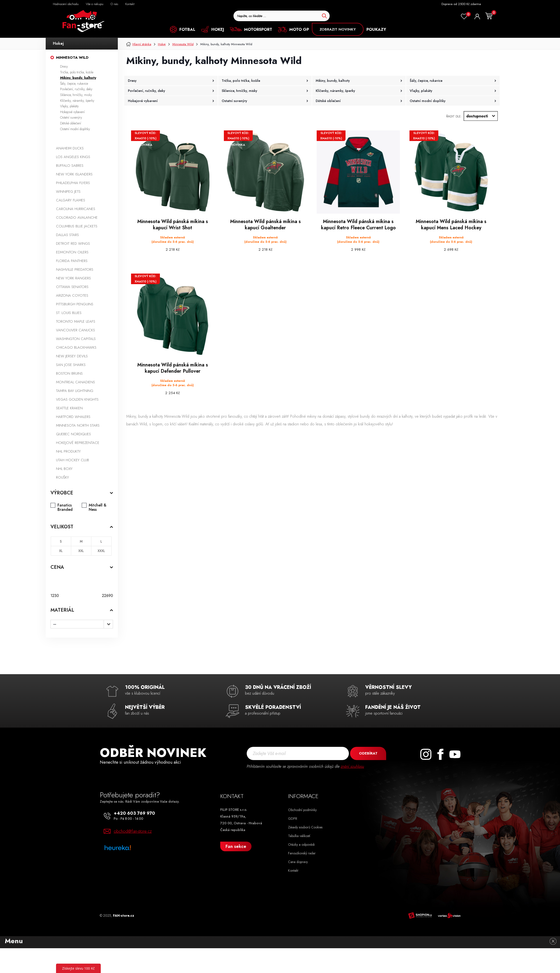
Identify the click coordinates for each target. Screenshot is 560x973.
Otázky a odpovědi (301, 845)
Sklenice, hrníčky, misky (76, 95)
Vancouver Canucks (76, 330)
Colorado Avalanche (77, 218)
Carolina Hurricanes (76, 209)
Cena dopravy (298, 862)
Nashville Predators (75, 269)
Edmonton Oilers (72, 252)
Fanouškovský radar (302, 853)
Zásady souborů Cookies (305, 827)
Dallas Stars (67, 235)
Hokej (58, 43)
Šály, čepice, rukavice (74, 83)
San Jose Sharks (71, 365)
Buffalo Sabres (70, 166)
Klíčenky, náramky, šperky (77, 101)
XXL (81, 551)
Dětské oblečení (71, 123)
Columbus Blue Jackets (77, 226)
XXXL (101, 551)
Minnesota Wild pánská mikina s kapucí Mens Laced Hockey (451, 225)
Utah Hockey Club (72, 460)
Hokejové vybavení (72, 112)
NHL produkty (68, 451)
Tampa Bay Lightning (75, 391)
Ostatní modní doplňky (75, 129)
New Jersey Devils (72, 356)
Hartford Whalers (73, 417)
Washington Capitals (76, 339)
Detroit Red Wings (73, 243)
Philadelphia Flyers (73, 183)
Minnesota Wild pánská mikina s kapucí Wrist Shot (173, 225)
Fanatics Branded (65, 507)
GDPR (293, 819)
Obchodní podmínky (302, 810)
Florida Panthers (72, 261)
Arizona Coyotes (72, 295)
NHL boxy (64, 469)
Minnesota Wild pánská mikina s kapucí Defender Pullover (173, 368)
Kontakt (293, 871)
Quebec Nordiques (73, 434)
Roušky (63, 477)
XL (61, 551)
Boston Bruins (69, 373)
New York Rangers (73, 278)
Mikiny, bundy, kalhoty (78, 78)
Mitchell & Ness (98, 507)
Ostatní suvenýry (71, 117)
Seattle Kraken (69, 408)
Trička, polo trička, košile (77, 72)
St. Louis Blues (69, 313)
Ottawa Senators (72, 287)
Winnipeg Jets (68, 192)
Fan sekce (236, 846)
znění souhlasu (352, 766)
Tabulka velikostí (299, 836)
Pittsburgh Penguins (75, 304)
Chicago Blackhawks (76, 347)
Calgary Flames (71, 200)
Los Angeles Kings (73, 157)
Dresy (64, 66)
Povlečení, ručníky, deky (76, 89)
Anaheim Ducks (70, 148)
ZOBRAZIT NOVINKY (338, 29)
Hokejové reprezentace (78, 443)
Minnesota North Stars (78, 425)
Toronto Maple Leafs (76, 321)
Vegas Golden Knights (77, 399)
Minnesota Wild (72, 58)
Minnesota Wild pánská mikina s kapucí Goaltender (265, 225)
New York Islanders (74, 174)
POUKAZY (376, 29)
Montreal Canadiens (76, 382)
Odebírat (368, 753)
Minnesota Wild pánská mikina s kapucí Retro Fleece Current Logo (358, 225)
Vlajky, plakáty (69, 106)
